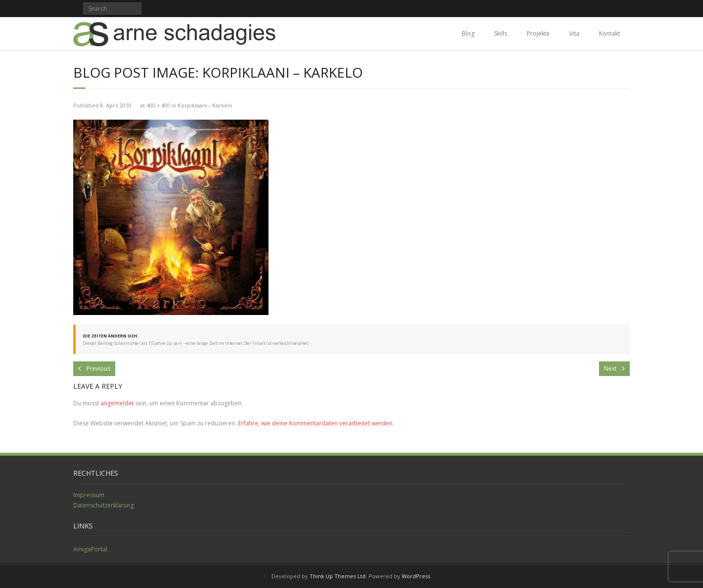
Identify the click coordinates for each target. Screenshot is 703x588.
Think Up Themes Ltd (338, 576)
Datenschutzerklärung (103, 505)
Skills (501, 33)
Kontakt (610, 33)
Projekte (538, 33)
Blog (468, 33)
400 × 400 (158, 105)
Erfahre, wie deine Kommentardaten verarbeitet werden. (316, 423)
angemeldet (117, 403)
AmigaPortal (90, 549)
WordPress (416, 576)
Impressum (89, 495)
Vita (574, 33)
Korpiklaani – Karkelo (205, 105)
